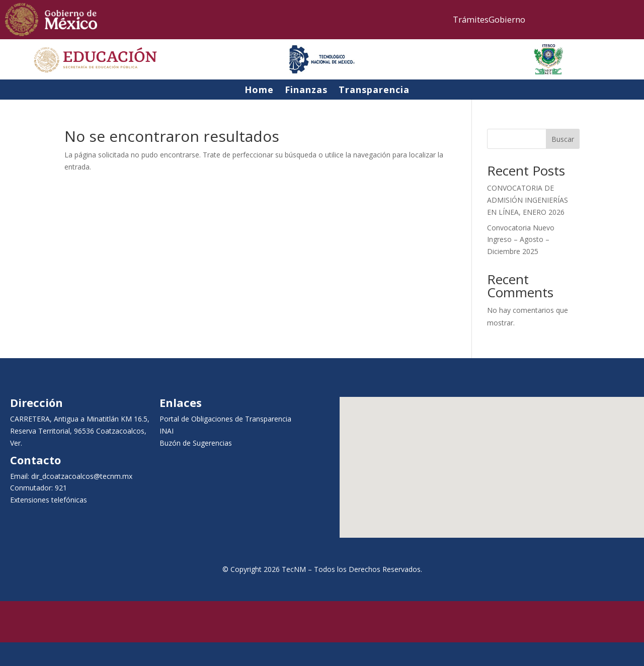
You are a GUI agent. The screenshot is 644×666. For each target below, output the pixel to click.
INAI (167, 431)
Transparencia (374, 92)
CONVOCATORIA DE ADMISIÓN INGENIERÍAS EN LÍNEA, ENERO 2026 (528, 200)
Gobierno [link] (507, 19)
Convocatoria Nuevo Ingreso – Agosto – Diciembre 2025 (521, 240)
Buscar (563, 139)
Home (259, 92)
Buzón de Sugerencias (196, 443)
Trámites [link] (471, 19)
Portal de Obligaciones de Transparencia (225, 419)
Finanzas (306, 92)
